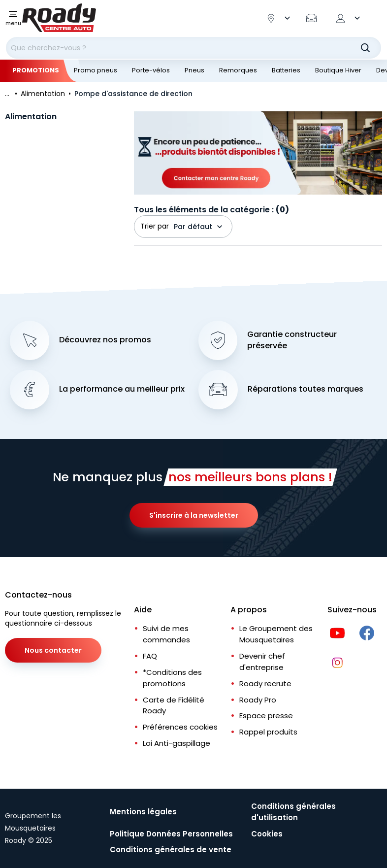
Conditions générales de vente (171, 850)
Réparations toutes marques (306, 389)
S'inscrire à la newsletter (194, 515)
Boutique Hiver (338, 70)
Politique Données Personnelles (171, 834)
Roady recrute (265, 684)
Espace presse (266, 716)
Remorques (238, 70)
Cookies (267, 834)
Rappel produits (268, 732)
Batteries (286, 70)
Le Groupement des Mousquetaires (276, 634)
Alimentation (31, 117)
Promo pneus (96, 70)
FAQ (150, 656)
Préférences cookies (180, 727)
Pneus (194, 70)
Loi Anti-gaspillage (177, 743)
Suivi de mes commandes (166, 634)
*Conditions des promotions (172, 678)
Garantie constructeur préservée (292, 340)
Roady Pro (258, 700)
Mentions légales (143, 812)
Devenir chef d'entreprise (262, 662)
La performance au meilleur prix (122, 389)
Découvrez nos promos (105, 340)
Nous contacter (53, 650)
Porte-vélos (151, 70)
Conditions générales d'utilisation (293, 812)
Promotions (36, 70)
